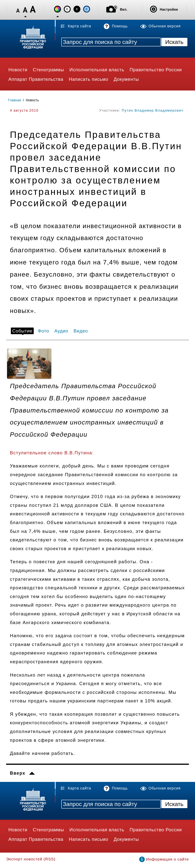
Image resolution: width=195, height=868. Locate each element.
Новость (32, 100)
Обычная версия (165, 26)
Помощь (120, 26)
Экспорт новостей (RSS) (31, 859)
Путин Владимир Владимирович (153, 110)
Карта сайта (79, 26)
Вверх (18, 773)
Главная (15, 100)
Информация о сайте (167, 859)
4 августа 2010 (24, 110)
